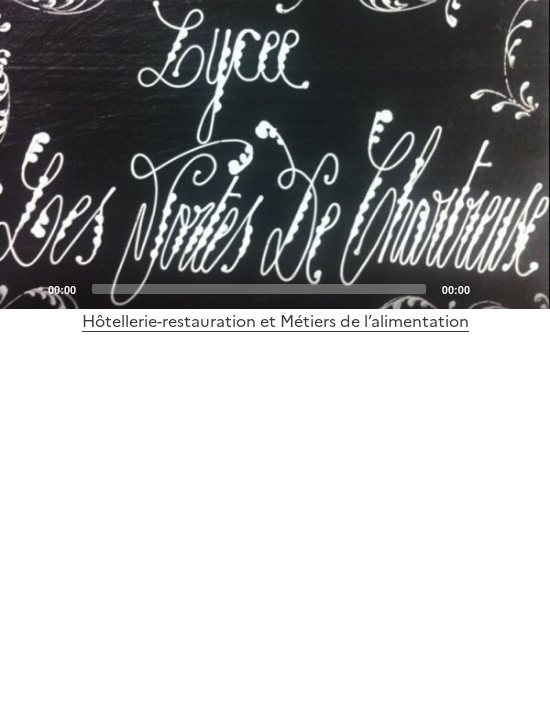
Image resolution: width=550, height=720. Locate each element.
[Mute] (491, 288)
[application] (275, 154)
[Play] (275, 155)
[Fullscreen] (523, 288)
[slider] (259, 289)
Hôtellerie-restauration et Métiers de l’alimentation (275, 321)
